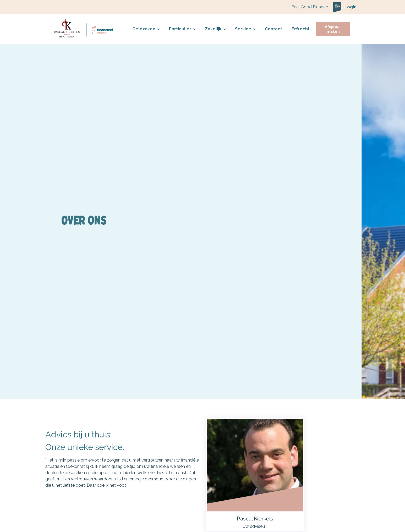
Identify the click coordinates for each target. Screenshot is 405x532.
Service (245, 29)
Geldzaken (146, 29)
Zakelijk (215, 29)
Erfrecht (301, 29)
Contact (273, 29)
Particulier (182, 29)
